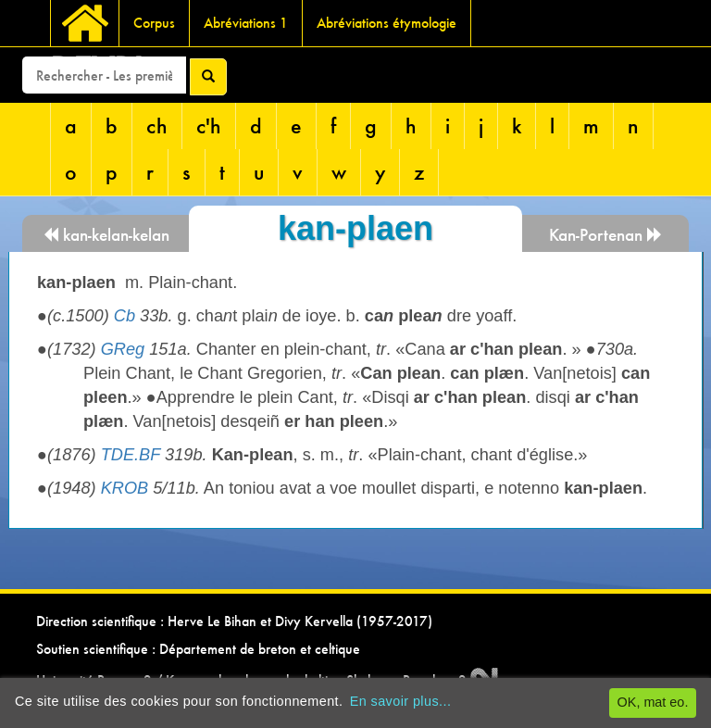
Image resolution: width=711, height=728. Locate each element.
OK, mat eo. (653, 702)
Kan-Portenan (606, 235)
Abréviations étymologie (387, 23)
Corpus (154, 23)
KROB (125, 488)
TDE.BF (131, 455)
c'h (209, 126)
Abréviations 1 (246, 23)
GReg (123, 349)
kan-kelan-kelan (106, 235)
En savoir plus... (401, 701)
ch (157, 126)
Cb (125, 316)
